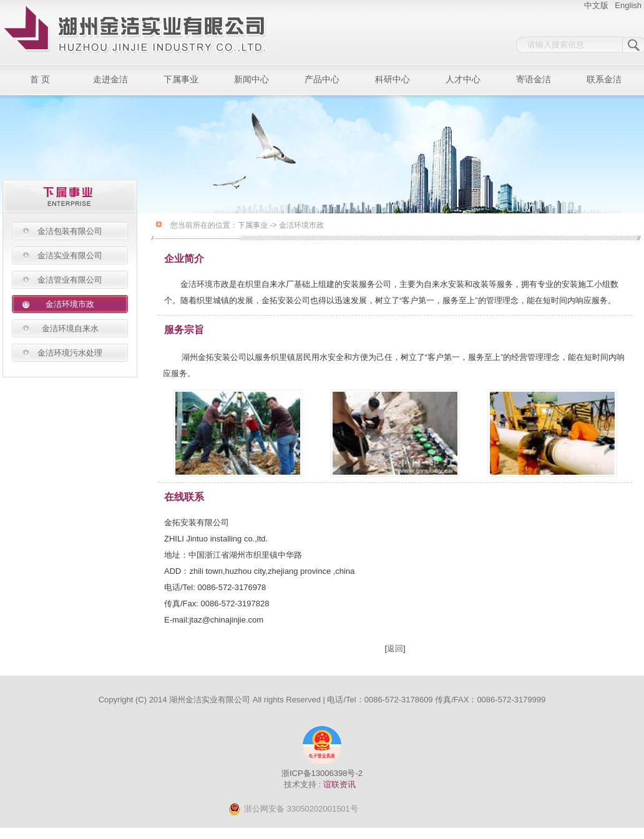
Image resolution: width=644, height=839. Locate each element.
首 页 (40, 80)
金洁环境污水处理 (70, 353)
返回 (395, 648)
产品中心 (322, 80)
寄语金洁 (534, 80)
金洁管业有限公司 (70, 280)
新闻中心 (251, 80)
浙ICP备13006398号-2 (322, 773)
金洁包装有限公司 (70, 231)
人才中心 (463, 80)
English (628, 5)
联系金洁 (604, 80)
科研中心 (393, 80)
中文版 (596, 5)
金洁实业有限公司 (70, 255)
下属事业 (181, 80)
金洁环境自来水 (70, 328)
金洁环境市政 (70, 304)
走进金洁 (110, 80)
